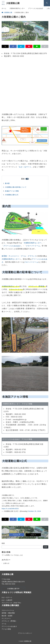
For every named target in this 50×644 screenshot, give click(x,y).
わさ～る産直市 (7, 600)
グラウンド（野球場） (9, 621)
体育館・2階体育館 (8, 613)
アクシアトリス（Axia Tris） (12, 603)
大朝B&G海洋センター (33, 243)
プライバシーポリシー (25, 633)
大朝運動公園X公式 (12, 195)
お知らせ (6, 563)
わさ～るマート (25, 167)
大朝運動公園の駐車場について (16, 187)
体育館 (4, 256)
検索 (3, 543)
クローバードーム (33, 246)
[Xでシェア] (5, 46)
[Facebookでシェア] (13, 46)
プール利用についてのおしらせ (12, 555)
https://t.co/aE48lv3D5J (10, 509)
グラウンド (32, 256)
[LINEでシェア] (37, 46)
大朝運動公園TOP (15, 589)
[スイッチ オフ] (47, 3)
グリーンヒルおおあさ (12, 246)
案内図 (7, 183)
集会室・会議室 (7, 616)
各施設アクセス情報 (12, 191)
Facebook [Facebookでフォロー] (17, 535)
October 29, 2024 (34, 511)
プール (23, 256)
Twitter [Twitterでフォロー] (33, 535)
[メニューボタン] (3, 3)
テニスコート (14, 256)
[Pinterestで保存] (29, 46)
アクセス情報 (6, 629)
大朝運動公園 (13, 3)
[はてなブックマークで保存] (21, 46)
